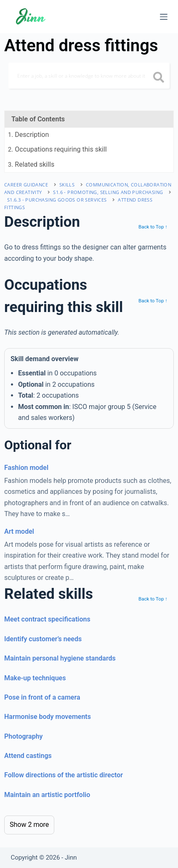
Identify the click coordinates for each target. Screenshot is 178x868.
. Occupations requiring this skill (57, 149)
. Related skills (31, 164)
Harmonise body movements (48, 717)
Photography (24, 736)
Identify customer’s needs (43, 639)
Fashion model (26, 468)
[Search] (89, 76)
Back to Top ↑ (153, 227)
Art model (19, 531)
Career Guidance (26, 185)
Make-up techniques (35, 678)
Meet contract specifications (47, 619)
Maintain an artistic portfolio (47, 795)
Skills (67, 185)
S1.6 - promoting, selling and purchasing (108, 192)
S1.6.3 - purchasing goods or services (57, 200)
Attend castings (28, 756)
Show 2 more (29, 825)
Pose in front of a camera (42, 697)
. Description (28, 135)
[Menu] (164, 17)
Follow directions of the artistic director (64, 775)
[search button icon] (158, 78)
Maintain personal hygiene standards (60, 658)
